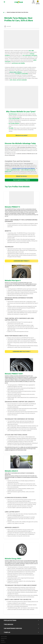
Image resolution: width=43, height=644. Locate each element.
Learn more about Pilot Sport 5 (22, 352)
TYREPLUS (21, 632)
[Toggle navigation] (4, 2)
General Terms (4, 638)
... (5, 12)
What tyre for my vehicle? (22, 135)
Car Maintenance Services (21, 628)
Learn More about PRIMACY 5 (21, 261)
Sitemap (3, 640)
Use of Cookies (4, 637)
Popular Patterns (21, 620)
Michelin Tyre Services (22, 176)
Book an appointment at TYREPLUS (22, 180)
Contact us (3, 642)
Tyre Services (21, 624)
